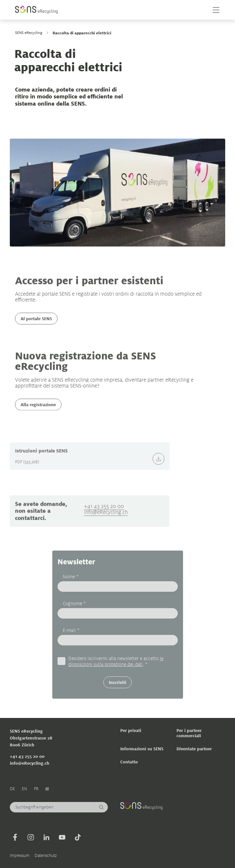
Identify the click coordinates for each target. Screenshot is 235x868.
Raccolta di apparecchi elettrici (82, 33)
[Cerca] (101, 807)
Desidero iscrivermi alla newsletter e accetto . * (116, 661)
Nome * (71, 576)
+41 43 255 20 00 (104, 517)
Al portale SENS (36, 324)
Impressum (20, 856)
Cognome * (74, 603)
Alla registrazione (38, 410)
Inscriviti (117, 682)
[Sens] (36, 10)
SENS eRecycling (29, 33)
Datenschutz (46, 856)
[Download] (159, 467)
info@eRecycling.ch (106, 523)
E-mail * (71, 630)
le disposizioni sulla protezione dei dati (116, 661)
